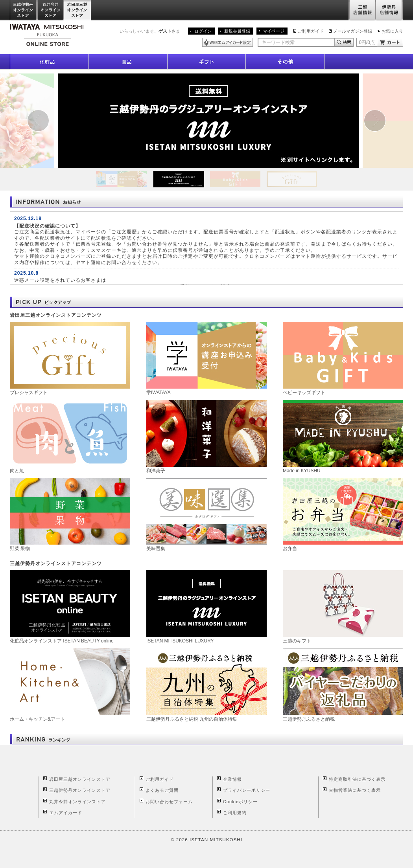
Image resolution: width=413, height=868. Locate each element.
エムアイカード (66, 813)
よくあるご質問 (162, 790)
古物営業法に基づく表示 (355, 790)
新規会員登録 (237, 31)
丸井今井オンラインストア (51, 10)
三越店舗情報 (362, 10)
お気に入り (392, 31)
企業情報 (232, 779)
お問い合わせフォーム (169, 802)
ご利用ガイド (311, 31)
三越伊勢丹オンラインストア (24, 10)
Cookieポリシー (240, 802)
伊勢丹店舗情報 (389, 10)
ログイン (203, 31)
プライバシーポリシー (247, 790)
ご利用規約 (235, 813)
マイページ (274, 31)
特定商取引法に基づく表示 (357, 779)
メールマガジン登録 (353, 31)
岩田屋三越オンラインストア (78, 10)
